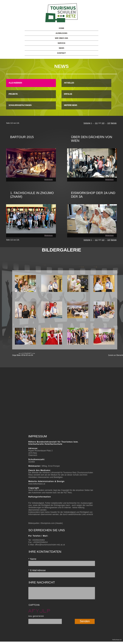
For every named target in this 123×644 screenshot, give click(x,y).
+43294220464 (38, 540)
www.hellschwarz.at (37, 484)
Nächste (114, 123)
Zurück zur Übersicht (116, 355)
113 (103, 123)
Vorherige (87, 123)
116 (109, 123)
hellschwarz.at (117, 642)
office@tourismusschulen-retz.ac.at (50, 545)
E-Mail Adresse (37, 570)
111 (96, 123)
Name (32, 559)
